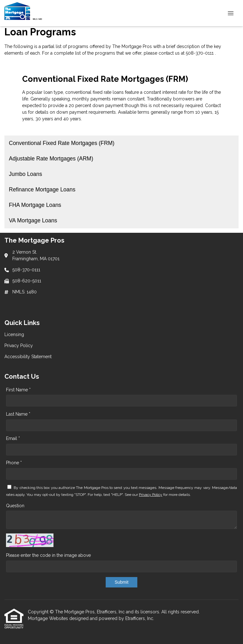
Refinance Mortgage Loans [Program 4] (42, 190)
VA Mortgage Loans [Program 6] (33, 220)
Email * (13, 438)
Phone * (14, 463)
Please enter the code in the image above (48, 555)
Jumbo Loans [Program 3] (25, 174)
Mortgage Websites (49, 618)
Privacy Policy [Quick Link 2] (19, 346)
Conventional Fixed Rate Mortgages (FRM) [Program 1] (62, 143)
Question (15, 506)
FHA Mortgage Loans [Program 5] (35, 205)
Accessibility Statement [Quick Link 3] (28, 357)
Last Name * (18, 414)
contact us (169, 53)
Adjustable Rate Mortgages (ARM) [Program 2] (51, 159)
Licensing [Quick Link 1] (14, 334)
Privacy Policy (151, 495)
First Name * (18, 390)
